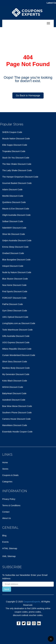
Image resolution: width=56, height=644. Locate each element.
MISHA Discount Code (13, 387)
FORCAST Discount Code (14, 298)
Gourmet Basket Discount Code (17, 183)
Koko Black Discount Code (15, 381)
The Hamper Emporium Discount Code (20, 177)
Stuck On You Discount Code (16, 158)
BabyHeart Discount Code (14, 393)
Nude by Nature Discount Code (17, 272)
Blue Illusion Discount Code (15, 279)
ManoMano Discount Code (15, 425)
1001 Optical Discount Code (15, 317)
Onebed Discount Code (13, 253)
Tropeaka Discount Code (14, 151)
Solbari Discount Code (13, 221)
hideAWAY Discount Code (14, 228)
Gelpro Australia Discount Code (17, 240)
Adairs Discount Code (12, 190)
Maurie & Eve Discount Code (16, 209)
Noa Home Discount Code (14, 285)
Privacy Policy (9, 499)
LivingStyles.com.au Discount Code (19, 323)
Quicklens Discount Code (14, 202)
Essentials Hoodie (11, 432)
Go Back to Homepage (28, 96)
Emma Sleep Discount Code (15, 247)
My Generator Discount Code (16, 374)
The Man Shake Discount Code (17, 164)
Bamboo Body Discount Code (16, 368)
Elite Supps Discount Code (15, 145)
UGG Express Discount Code (16, 342)
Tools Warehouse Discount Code (17, 330)
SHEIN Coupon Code (12, 132)
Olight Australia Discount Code (16, 215)
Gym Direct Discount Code (15, 311)
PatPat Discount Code (13, 304)
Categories (7, 482)
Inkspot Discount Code (13, 266)
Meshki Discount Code (13, 196)
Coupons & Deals (10, 475)
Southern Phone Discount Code (17, 413)
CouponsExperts (32, 602)
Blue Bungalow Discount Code (16, 260)
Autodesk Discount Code (14, 400)
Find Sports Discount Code (15, 291)
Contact (6, 512)
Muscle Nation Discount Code (16, 139)
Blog (4, 536)
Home (5, 462)
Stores (5, 469)
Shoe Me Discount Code (14, 234)
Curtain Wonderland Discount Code (19, 355)
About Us (7, 518)
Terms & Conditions (11, 505)
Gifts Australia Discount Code (16, 336)
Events (5, 542)
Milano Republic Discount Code (17, 349)
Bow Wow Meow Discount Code (17, 406)
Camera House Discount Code (16, 419)
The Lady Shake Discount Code (17, 170)
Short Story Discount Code (15, 362)
